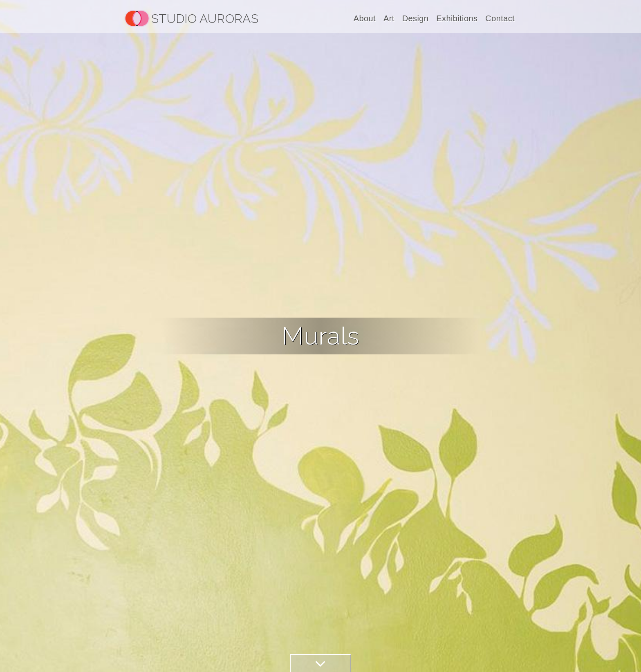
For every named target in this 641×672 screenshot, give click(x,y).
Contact (500, 18)
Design (416, 18)
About (365, 18)
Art (389, 18)
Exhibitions (457, 18)
